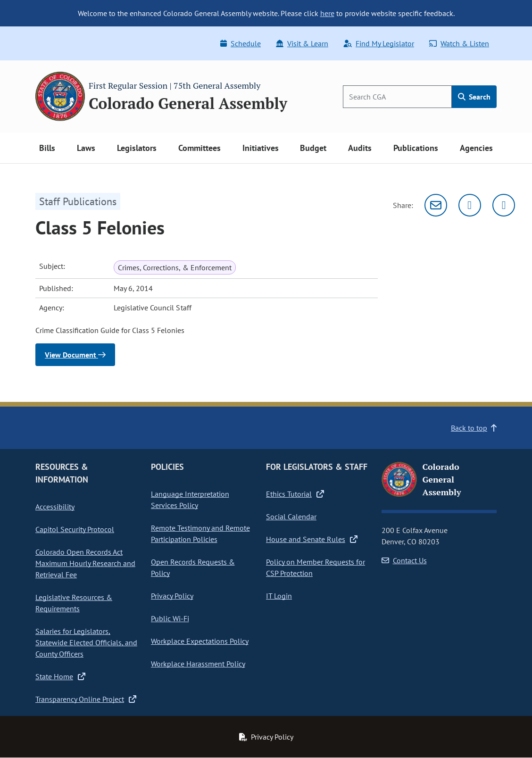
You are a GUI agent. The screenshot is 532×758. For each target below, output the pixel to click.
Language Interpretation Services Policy (190, 500)
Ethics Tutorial (295, 494)
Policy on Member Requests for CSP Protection (316, 567)
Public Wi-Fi (170, 618)
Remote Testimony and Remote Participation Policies (200, 533)
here (327, 13)
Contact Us (404, 560)
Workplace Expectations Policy (200, 641)
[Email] (436, 205)
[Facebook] (504, 205)
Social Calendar (291, 516)
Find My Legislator (379, 43)
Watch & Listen (459, 43)
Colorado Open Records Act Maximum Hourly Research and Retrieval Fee (85, 563)
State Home (60, 676)
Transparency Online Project (86, 699)
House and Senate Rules (312, 539)
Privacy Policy (172, 596)
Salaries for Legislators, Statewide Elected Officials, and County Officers (86, 642)
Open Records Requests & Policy (193, 567)
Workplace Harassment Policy (198, 664)
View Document (75, 355)
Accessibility (55, 507)
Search (474, 97)
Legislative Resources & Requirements (74, 603)
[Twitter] (470, 205)
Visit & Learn (302, 43)
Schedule (241, 43)
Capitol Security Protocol (75, 529)
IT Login (279, 596)
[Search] (397, 97)
